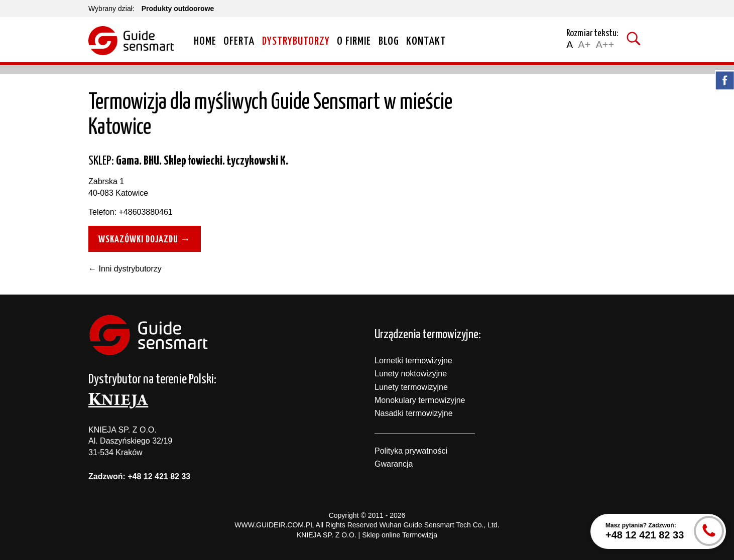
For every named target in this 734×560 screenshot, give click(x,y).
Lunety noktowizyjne (411, 374)
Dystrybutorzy (296, 41)
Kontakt (426, 41)
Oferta (239, 41)
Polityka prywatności (411, 451)
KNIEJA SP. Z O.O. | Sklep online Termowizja (367, 535)
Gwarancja (394, 464)
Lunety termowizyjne (411, 387)
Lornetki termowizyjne (413, 361)
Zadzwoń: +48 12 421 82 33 (139, 476)
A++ (605, 45)
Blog (389, 41)
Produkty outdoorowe (178, 9)
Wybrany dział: (111, 9)
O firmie (354, 41)
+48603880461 (145, 212)
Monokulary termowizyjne (420, 400)
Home (205, 41)
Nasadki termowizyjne (414, 413)
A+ (584, 45)
